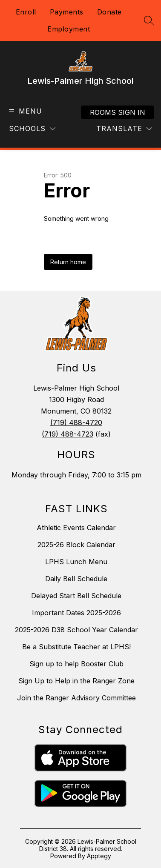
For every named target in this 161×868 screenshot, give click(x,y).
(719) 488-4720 (76, 423)
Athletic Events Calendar (76, 528)
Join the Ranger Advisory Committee (76, 698)
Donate (109, 12)
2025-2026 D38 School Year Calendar (76, 630)
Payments (67, 12)
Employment (69, 29)
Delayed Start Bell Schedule (76, 596)
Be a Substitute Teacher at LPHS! (76, 647)
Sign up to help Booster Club (76, 664)
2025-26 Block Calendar (76, 545)
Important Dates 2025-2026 (76, 613)
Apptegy (99, 856)
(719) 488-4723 (68, 434)
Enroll (26, 12)
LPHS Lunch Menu (76, 562)
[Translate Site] (124, 129)
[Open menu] (24, 111)
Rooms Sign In (118, 112)
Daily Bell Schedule (76, 579)
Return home (68, 262)
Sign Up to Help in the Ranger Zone (76, 681)
